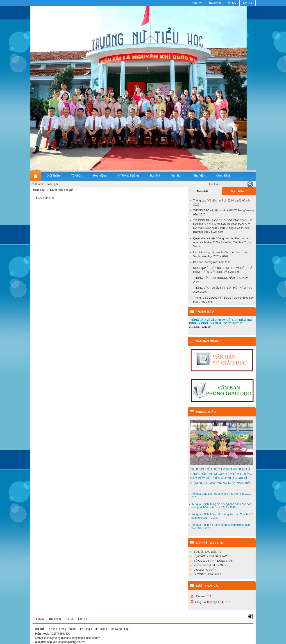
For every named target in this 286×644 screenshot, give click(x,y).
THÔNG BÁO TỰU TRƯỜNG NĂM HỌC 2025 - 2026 (222, 280)
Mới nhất (203, 191)
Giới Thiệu (53, 176)
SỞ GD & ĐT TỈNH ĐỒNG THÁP (213, 561)
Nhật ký (197, 3)
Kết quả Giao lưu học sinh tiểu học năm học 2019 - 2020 (222, 495)
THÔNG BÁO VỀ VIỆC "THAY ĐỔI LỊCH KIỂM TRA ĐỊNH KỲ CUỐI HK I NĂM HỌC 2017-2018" (221, 322)
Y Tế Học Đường (128, 176)
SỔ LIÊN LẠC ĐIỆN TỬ (208, 552)
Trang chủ (215, 3)
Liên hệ (247, 3)
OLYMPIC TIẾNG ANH (207, 574)
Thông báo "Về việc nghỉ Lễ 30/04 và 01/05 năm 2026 (222, 203)
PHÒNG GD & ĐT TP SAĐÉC (212, 565)
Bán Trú (155, 176)
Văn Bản (177, 176)
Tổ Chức (77, 176)
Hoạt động (100, 176)
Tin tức (232, 3)
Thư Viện (199, 176)
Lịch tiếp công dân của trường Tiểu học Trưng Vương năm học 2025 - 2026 (221, 254)
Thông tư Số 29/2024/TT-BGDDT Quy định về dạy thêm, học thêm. (223, 300)
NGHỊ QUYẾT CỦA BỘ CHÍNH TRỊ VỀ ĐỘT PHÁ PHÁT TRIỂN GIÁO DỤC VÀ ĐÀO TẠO (223, 270)
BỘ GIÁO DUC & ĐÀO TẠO (210, 556)
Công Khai (223, 176)
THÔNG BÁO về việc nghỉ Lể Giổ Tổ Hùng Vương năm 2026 (223, 212)
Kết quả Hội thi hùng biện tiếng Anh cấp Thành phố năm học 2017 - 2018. (222, 516)
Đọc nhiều (237, 191)
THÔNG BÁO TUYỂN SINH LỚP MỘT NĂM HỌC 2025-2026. (223, 290)
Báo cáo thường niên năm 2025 (212, 262)
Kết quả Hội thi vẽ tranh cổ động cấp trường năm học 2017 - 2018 (221, 527)
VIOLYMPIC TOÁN (205, 570)
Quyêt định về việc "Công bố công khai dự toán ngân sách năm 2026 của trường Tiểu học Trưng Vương (222, 242)
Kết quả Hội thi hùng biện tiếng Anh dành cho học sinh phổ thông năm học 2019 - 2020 (221, 506)
